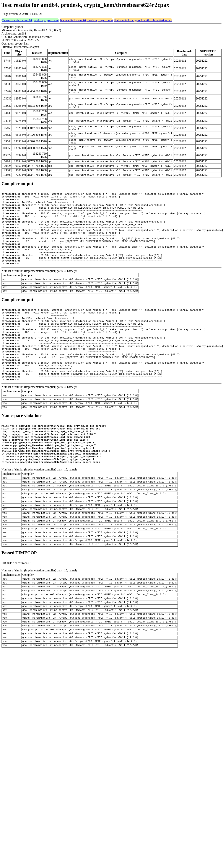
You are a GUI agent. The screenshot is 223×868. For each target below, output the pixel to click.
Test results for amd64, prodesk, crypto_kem (86, 20)
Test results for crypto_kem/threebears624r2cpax (143, 20)
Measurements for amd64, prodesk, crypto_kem (30, 20)
